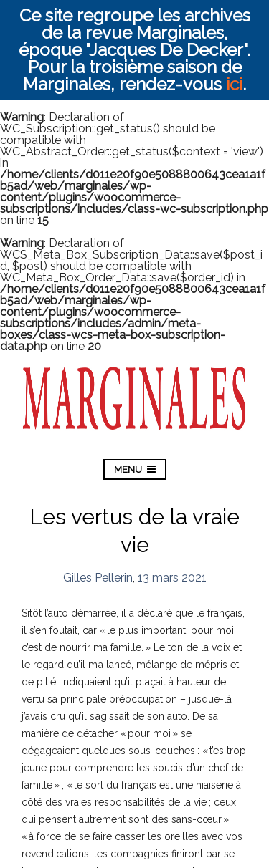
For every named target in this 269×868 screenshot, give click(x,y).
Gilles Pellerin (98, 578)
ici (234, 84)
